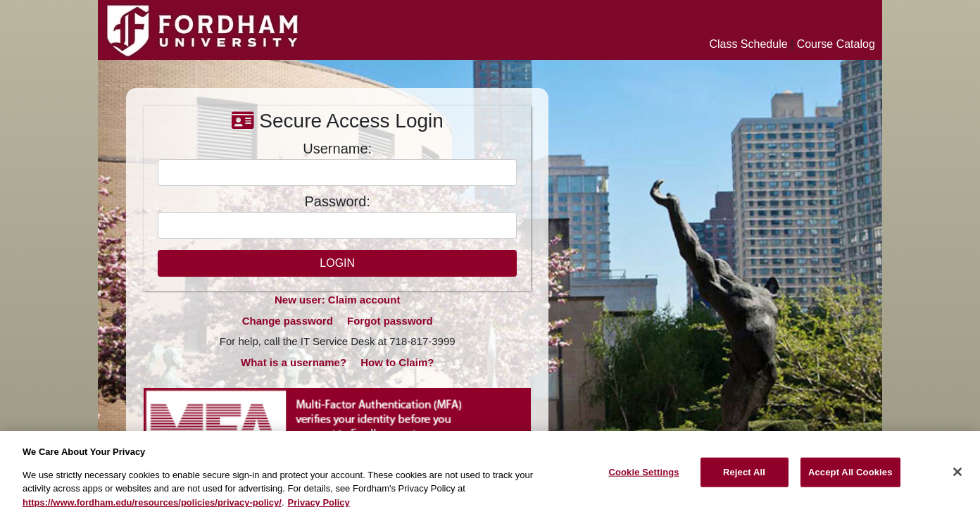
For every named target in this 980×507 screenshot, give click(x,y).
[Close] (957, 478)
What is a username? (294, 362)
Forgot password (390, 321)
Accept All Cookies (850, 478)
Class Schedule (748, 44)
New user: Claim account (337, 300)
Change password (288, 321)
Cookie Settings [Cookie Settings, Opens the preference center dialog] (643, 478)
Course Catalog (836, 44)
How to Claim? (397, 362)
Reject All (744, 478)
